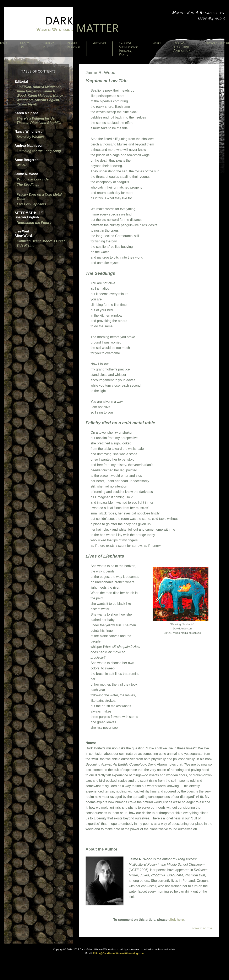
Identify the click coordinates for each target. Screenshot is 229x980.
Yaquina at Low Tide (33, 179)
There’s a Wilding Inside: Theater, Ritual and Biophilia (39, 121)
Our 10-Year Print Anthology (182, 47)
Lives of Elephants (31, 204)
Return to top (202, 928)
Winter (22, 165)
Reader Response (73, 45)
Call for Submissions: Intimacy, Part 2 (128, 49)
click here (176, 920)
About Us (24, 45)
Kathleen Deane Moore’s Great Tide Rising (41, 243)
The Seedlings (28, 185)
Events (156, 43)
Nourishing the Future (34, 223)
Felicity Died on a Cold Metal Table (39, 197)
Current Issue (48, 45)
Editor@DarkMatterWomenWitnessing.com (118, 953)
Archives (100, 43)
